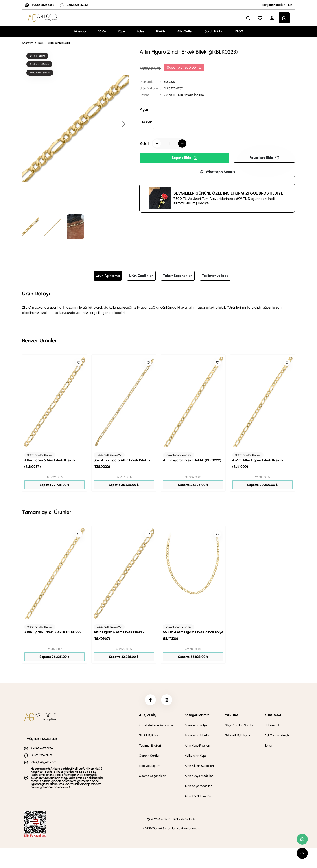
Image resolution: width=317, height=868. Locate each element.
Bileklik (161, 31)
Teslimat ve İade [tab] (215, 276)
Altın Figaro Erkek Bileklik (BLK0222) (192, 460)
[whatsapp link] (302, 839)
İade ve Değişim (150, 766)
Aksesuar (80, 31)
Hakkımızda (273, 725)
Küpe (122, 31)
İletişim (269, 746)
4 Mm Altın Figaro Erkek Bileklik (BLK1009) (258, 463)
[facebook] (150, 700)
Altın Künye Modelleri (199, 776)
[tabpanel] (158, 302)
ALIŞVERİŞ (148, 715)
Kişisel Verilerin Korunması (156, 725)
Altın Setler (185, 31)
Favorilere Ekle (264, 158)
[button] (123, 124)
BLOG (239, 31)
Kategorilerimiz (197, 715)
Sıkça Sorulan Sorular (239, 725)
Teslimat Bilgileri (150, 746)
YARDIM (231, 715)
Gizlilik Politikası (149, 735)
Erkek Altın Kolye (196, 725)
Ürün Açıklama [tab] (108, 276)
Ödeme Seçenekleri (153, 776)
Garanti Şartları (150, 756)
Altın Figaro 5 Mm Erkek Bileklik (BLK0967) (50, 463)
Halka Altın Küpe (196, 756)
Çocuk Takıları (214, 31)
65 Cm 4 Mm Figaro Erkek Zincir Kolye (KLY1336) (193, 635)
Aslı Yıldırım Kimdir (277, 735)
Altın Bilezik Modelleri (199, 766)
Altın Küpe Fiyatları (197, 746)
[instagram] (167, 700)
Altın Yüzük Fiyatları (198, 796)
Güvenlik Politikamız (238, 735)
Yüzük (102, 31)
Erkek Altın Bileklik (59, 43)
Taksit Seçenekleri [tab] (178, 276)
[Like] (79, 362)
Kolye (141, 31)
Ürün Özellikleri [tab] (141, 276)
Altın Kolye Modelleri (199, 786)
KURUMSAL (274, 715)
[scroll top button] (302, 853)
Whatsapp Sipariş (217, 172)
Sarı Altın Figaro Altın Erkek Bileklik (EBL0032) (122, 463)
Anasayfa (28, 43)
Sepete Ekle (184, 158)
